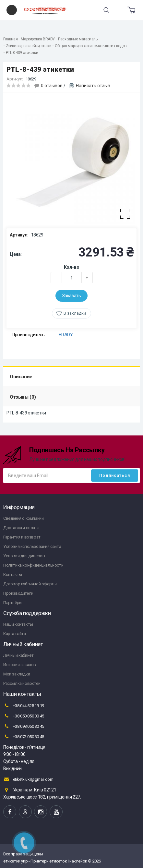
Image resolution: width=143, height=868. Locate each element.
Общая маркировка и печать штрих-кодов (91, 46)
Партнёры (13, 603)
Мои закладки (17, 674)
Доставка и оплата (21, 528)
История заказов (20, 665)
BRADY (66, 335)
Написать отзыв (93, 86)
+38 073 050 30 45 (24, 737)
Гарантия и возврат (22, 537)
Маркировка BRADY (38, 39)
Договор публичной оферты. (30, 584)
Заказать (72, 296)
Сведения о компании (23, 518)
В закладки (75, 313)
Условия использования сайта (32, 546)
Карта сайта (15, 634)
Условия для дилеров (24, 556)
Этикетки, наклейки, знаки (29, 46)
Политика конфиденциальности (33, 565)
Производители (18, 593)
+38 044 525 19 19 (24, 706)
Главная (10, 39)
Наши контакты (18, 624)
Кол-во (72, 267)
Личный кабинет (18, 655)
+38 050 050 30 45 (24, 716)
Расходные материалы (78, 39)
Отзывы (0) (23, 397)
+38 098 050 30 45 (24, 726)
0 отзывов (52, 86)
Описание (21, 377)
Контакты (13, 575)
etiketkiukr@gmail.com (28, 779)
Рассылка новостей (22, 683)
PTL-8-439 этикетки (22, 53)
